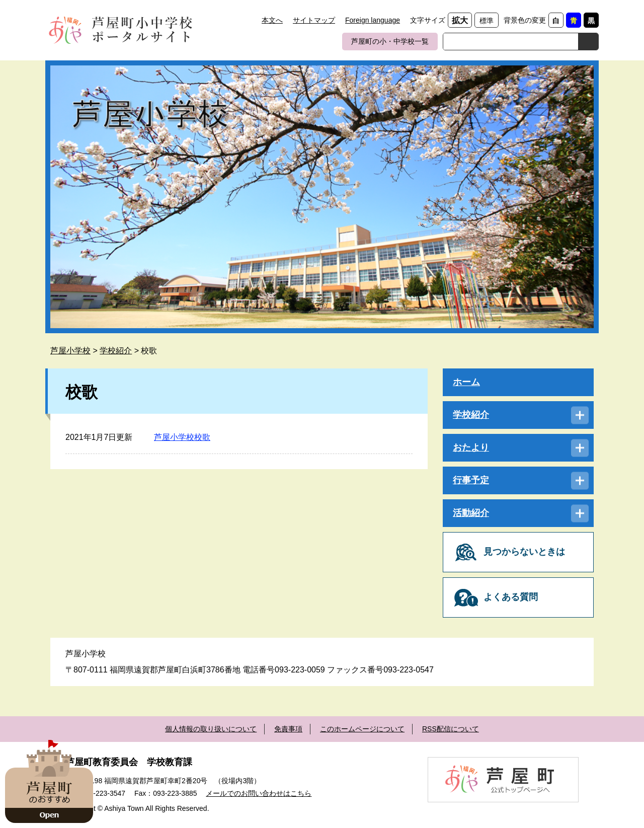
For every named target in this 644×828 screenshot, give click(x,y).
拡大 (460, 20)
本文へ (272, 20)
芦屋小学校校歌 (182, 437)
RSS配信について (451, 729)
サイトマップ (314, 20)
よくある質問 (511, 597)
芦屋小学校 (70, 351)
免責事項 (288, 729)
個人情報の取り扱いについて (211, 729)
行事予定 (471, 480)
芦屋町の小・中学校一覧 (390, 41)
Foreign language (373, 20)
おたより (471, 447)
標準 (487, 21)
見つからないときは (524, 552)
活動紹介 (471, 513)
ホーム (466, 382)
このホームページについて (362, 729)
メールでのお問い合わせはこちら (259, 793)
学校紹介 (116, 351)
